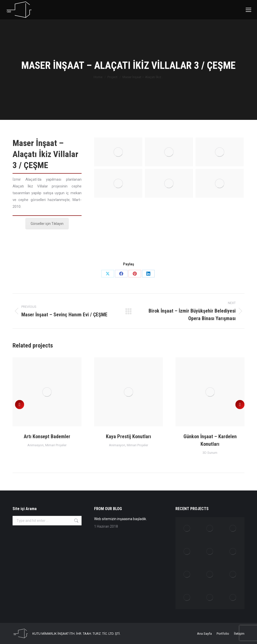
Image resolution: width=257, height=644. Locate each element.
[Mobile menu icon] (248, 10)
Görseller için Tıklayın (47, 224)
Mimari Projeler (56, 445)
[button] (20, 405)
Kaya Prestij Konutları (128, 436)
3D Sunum (210, 453)
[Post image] (47, 392)
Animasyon (36, 445)
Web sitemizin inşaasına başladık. (120, 519)
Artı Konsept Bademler (47, 436)
